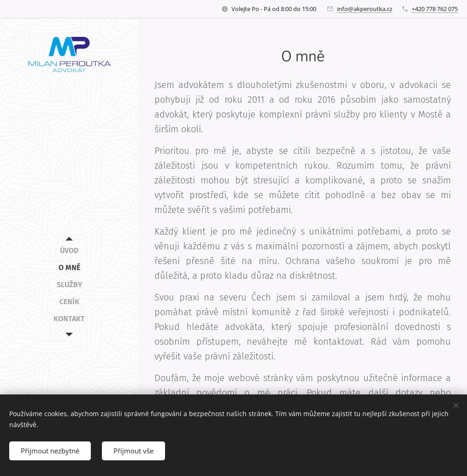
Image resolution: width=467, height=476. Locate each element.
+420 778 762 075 (435, 9)
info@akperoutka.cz (365, 9)
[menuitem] (69, 250)
